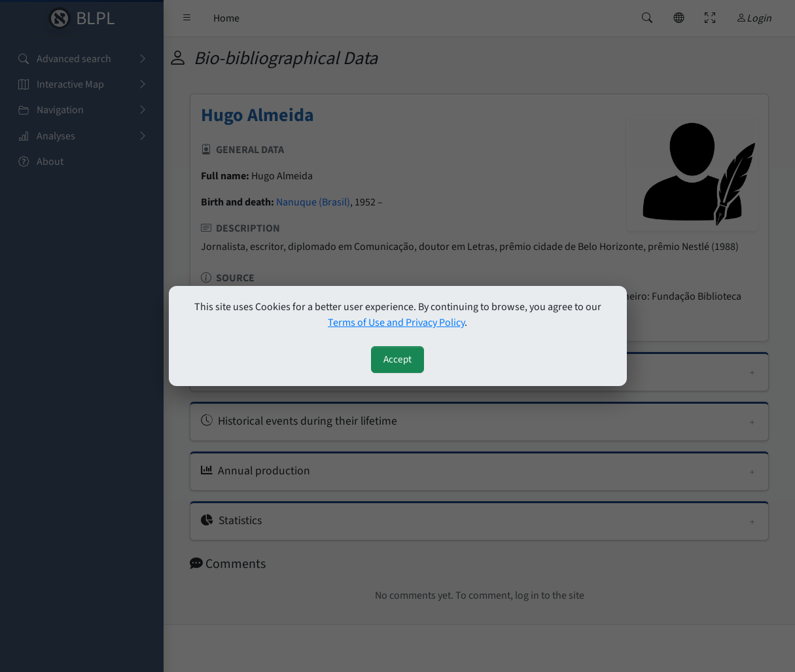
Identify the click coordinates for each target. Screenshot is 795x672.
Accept (397, 359)
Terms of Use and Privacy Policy (396, 323)
